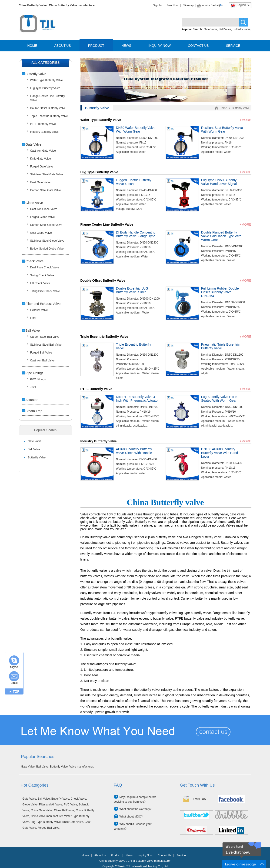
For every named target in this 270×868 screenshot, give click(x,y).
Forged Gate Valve (42, 167)
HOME (32, 46)
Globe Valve (34, 203)
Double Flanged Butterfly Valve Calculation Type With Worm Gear (221, 236)
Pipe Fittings (35, 373)
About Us (100, 855)
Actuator (32, 400)
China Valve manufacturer (47, 816)
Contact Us (165, 855)
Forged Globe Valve (43, 217)
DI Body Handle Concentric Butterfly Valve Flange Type (136, 234)
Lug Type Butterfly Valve (45, 88)
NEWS (126, 46)
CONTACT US (198, 46)
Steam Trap (34, 411)
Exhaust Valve (39, 310)
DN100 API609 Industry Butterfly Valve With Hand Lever (220, 453)
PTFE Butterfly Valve (43, 124)
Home (223, 108)
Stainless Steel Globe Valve (47, 241)
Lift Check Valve (40, 283)
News (129, 855)
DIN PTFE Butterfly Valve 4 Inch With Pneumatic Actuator (137, 399)
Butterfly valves (146, 522)
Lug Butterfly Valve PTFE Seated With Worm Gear (219, 399)
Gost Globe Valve (41, 233)
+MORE (245, 120)
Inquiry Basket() (212, 5)
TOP (16, 691)
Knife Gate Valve (41, 159)
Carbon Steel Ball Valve (45, 337)
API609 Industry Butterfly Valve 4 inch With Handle (134, 451)
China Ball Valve (64, 810)
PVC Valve (70, 805)
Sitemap (188, 5)
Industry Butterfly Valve (45, 132)
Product (116, 855)
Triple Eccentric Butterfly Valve (49, 116)
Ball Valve (225, 29)
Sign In (157, 5)
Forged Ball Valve (41, 353)
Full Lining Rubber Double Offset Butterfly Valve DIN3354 (220, 292)
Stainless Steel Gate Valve (47, 174)
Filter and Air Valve (51, 805)
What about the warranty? (135, 809)
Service (181, 855)
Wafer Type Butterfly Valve (47, 80)
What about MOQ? (131, 817)
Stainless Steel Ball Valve (46, 345)
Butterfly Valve (241, 29)
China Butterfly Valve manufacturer (72, 5)
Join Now (172, 5)
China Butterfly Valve (33, 5)
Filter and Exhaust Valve (43, 304)
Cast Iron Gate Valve (43, 151)
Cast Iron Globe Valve (44, 209)
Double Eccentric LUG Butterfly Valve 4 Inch (132, 290)
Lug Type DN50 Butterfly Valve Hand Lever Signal (219, 182)
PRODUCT (96, 46)
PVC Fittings (38, 379)
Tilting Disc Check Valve (45, 291)
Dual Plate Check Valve (45, 267)
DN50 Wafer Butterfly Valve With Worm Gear (136, 130)
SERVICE (233, 46)
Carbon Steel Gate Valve (46, 190)
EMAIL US (200, 799)
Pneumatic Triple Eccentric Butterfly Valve (220, 346)
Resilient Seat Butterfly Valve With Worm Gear (222, 130)
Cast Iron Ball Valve (42, 361)
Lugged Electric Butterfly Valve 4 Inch (134, 182)
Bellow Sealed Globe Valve (47, 249)
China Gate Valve (42, 810)
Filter (33, 318)
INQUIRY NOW (160, 46)
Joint (33, 387)
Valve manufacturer (81, 767)
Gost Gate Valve (40, 182)
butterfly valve (212, 537)
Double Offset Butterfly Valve (48, 108)
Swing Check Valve (42, 275)
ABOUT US (63, 46)
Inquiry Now (145, 855)
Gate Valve (210, 29)
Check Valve (35, 261)
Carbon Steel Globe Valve (46, 225)
